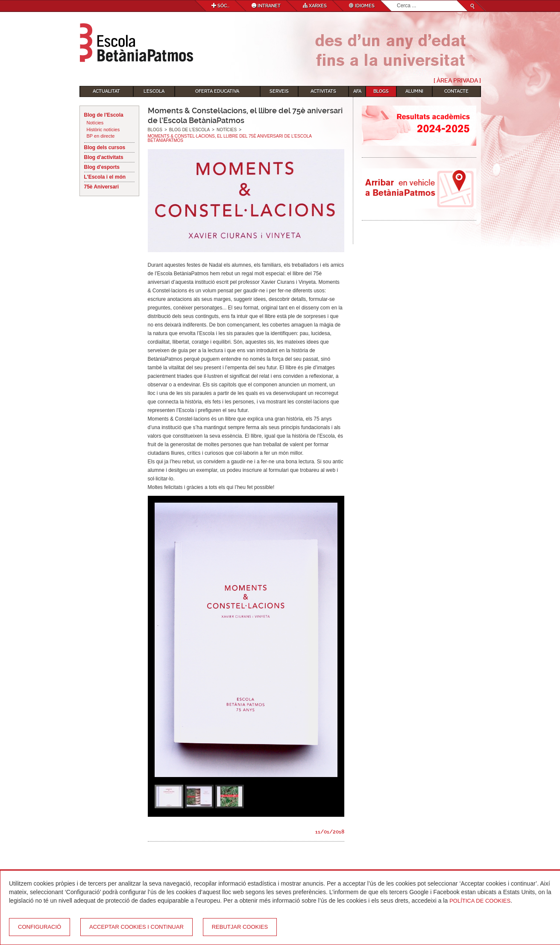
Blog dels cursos (105, 147)
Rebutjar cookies (240, 927)
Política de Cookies (480, 901)
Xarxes (315, 6)
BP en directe (101, 136)
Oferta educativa (217, 91)
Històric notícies (103, 130)
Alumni (414, 91)
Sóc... (220, 6)
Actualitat (106, 91)
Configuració (40, 927)
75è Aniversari (102, 187)
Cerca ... (397, 1)
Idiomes (362, 6)
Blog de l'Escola (104, 115)
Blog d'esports (102, 167)
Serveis (279, 91)
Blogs (381, 91)
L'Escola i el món (105, 177)
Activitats (323, 91)
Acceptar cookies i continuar (136, 927)
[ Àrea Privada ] (457, 80)
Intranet (266, 6)
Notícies (95, 123)
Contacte (456, 91)
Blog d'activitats (104, 157)
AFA (357, 91)
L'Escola (154, 91)
